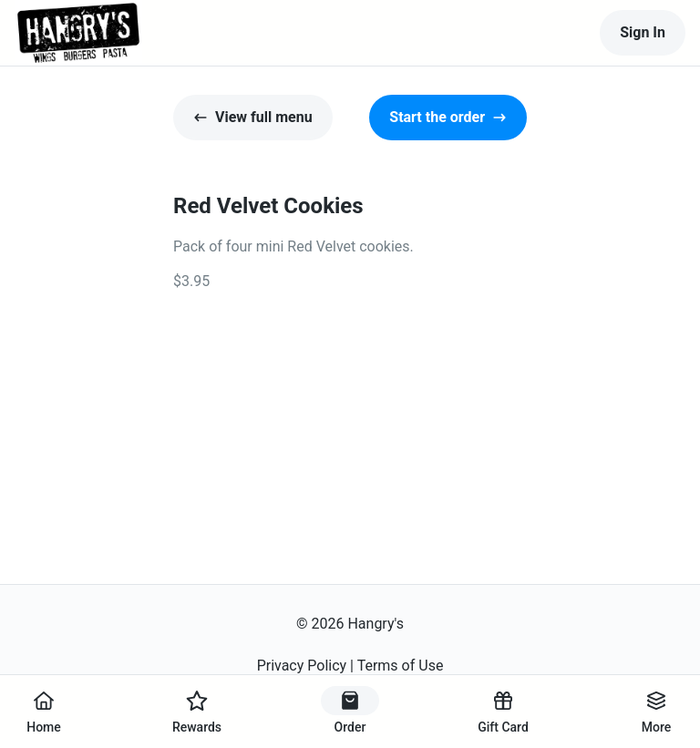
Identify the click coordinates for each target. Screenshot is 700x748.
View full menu (253, 117)
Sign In (643, 32)
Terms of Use (401, 666)
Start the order (448, 117)
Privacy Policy (302, 666)
